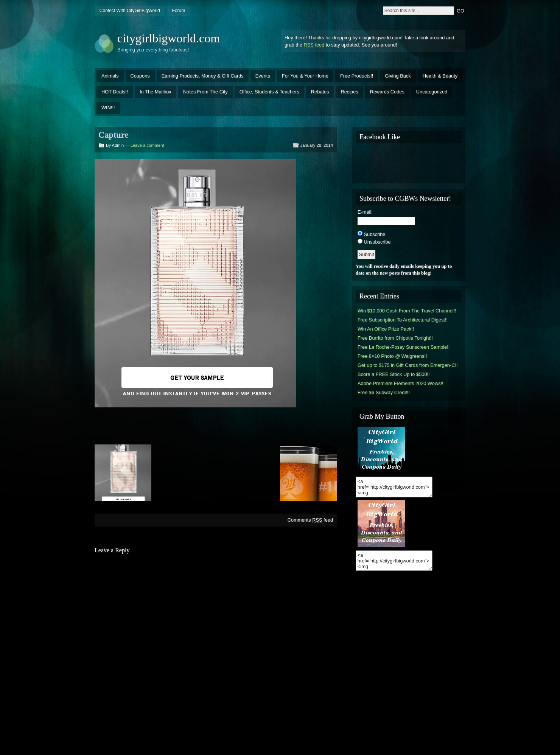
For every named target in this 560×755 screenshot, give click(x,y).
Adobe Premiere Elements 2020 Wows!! (401, 383)
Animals (110, 76)
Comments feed (310, 520)
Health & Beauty (440, 76)
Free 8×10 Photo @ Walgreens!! (392, 356)
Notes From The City (205, 92)
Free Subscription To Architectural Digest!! (403, 320)
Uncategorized (432, 92)
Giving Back (398, 76)
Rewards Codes (387, 92)
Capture (113, 135)
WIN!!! (108, 108)
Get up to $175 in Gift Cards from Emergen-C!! (408, 365)
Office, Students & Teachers (269, 92)
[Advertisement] (216, 425)
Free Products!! (357, 76)
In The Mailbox (156, 92)
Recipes (350, 92)
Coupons (140, 76)
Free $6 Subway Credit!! (384, 392)
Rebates (320, 92)
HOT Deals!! (115, 92)
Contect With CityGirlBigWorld (130, 11)
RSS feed (314, 45)
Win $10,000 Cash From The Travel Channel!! (407, 311)
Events (263, 76)
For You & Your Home (305, 76)
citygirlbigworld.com (169, 38)
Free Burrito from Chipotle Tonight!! (395, 338)
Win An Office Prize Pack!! (386, 329)
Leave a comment (147, 145)
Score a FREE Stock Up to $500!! (394, 374)
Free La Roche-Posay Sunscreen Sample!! (404, 347)
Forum (179, 11)
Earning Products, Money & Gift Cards (203, 76)
